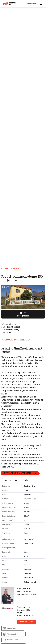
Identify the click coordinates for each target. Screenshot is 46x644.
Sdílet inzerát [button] (12, 634)
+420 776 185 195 (24, 592)
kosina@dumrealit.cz (26, 594)
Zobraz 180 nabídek (26, 622)
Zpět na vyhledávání (12, 268)
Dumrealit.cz (23, 607)
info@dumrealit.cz (25, 616)
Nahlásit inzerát (35, 634)
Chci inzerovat (30, 4)
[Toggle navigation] (42, 3)
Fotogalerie (23, 314)
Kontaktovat (12, 628)
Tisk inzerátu (34, 628)
